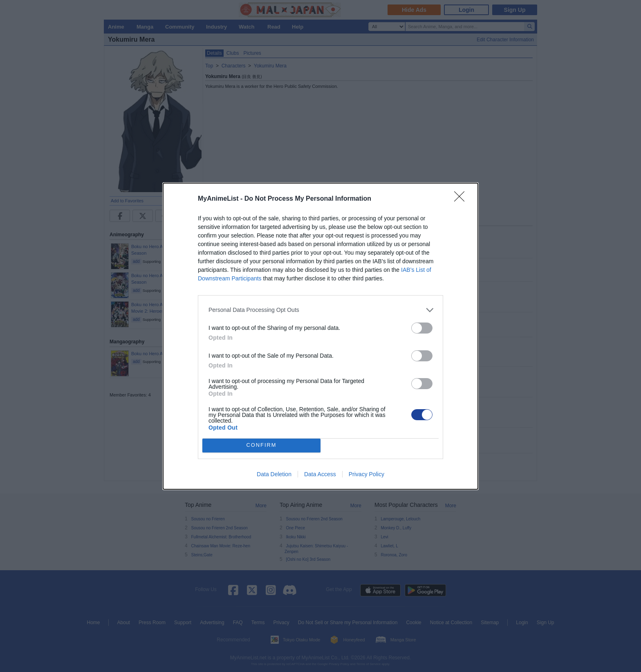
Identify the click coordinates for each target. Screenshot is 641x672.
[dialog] (320, 336)
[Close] (462, 199)
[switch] (422, 328)
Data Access (320, 474)
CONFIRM (261, 445)
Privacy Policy (366, 474)
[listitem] (320, 310)
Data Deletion (274, 474)
